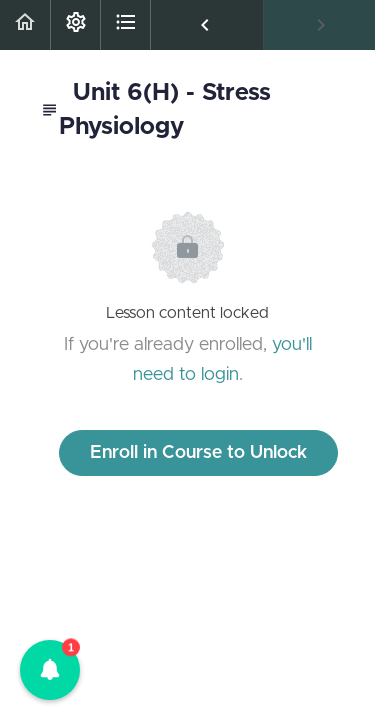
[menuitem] (75, 25)
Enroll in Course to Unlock (198, 453)
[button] (25, 25)
